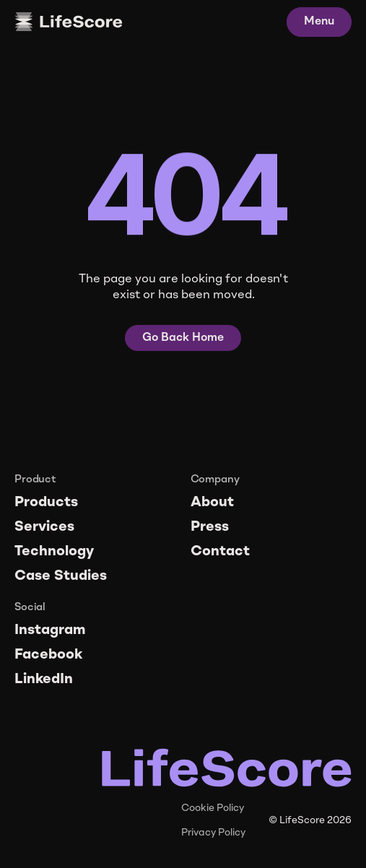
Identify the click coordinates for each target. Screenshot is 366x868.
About (212, 503)
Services (44, 527)
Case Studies (61, 576)
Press (210, 527)
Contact (220, 552)
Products (46, 503)
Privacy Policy (213, 833)
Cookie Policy (213, 808)
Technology (54, 552)
